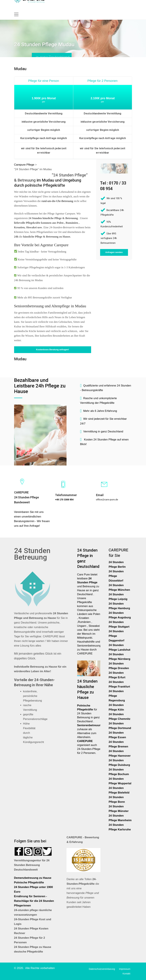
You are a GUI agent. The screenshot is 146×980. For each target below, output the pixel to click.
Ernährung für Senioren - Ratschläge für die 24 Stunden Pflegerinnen (34, 901)
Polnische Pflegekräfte (29, 882)
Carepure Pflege (25, 165)
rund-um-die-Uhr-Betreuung (57, 201)
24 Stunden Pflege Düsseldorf (116, 576)
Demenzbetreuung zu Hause (33, 878)
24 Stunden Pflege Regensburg (117, 696)
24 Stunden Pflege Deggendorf (117, 636)
